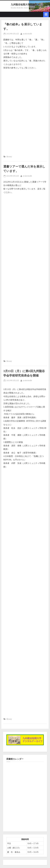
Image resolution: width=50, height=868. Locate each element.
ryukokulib (27, 34)
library (9, 157)
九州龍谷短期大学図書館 (24, 4)
